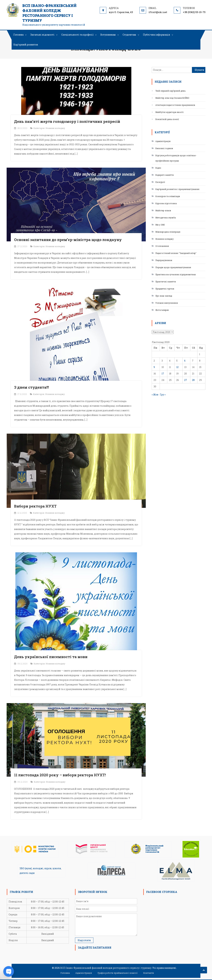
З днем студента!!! (31, 387)
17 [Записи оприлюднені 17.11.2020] (163, 374)
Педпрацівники (164, 260)
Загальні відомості (42, 35)
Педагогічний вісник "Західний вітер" (176, 253)
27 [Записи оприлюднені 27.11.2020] (186, 380)
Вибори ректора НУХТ (35, 506)
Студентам (129, 35)
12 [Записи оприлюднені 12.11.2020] (177, 367)
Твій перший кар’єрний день (170, 91)
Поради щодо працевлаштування (173, 267)
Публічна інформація (157, 35)
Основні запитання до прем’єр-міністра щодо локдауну (68, 240)
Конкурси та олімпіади (168, 196)
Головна (18, 35)
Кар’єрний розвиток (26, 45)
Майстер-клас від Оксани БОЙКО (172, 98)
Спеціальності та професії (77, 35)
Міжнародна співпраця (168, 232)
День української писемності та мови (51, 657)
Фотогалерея (162, 310)
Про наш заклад (164, 296)
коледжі (38, 868)
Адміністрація (163, 141)
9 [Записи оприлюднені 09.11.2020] (154, 367)
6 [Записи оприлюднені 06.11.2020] (185, 361)
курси (48, 868)
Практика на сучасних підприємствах (176, 274)
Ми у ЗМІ (160, 225)
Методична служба (166, 218)
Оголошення (162, 246)
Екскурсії (160, 182)
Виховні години (164, 148)
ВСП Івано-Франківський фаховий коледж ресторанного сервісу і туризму (49, 13)
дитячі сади (27, 873)
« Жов (155, 395)
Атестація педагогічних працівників (175, 105)
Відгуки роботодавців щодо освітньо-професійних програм (176, 158)
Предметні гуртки (165, 289)
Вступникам (108, 35)
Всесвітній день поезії (167, 119)
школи (57, 868)
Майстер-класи (163, 210)
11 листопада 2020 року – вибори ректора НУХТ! (60, 775)
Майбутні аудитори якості (169, 112)
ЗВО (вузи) (26, 868)
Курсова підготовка (166, 203)
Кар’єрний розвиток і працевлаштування (177, 189)
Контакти (149, 973)
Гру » (163, 395)
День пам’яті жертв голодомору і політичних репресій (67, 121)
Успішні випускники (167, 303)
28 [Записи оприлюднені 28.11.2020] (193, 380)
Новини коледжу (55, 128)
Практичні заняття (166, 282)
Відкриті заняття (164, 175)
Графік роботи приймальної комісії (118, 973)
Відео (158, 168)
